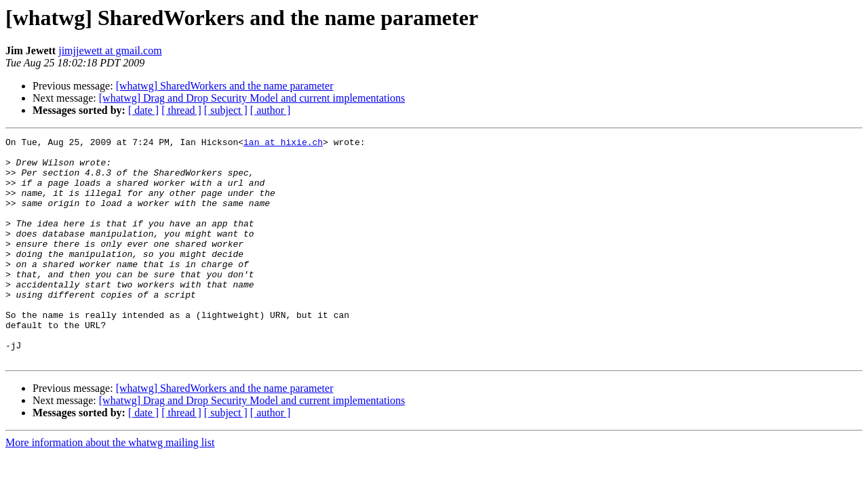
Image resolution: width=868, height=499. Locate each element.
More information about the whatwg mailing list (110, 487)
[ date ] (143, 110)
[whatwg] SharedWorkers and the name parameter (225, 86)
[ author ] (271, 110)
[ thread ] (181, 110)
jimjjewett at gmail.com (110, 51)
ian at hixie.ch (283, 144)
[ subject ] (226, 110)
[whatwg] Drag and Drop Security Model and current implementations (252, 98)
